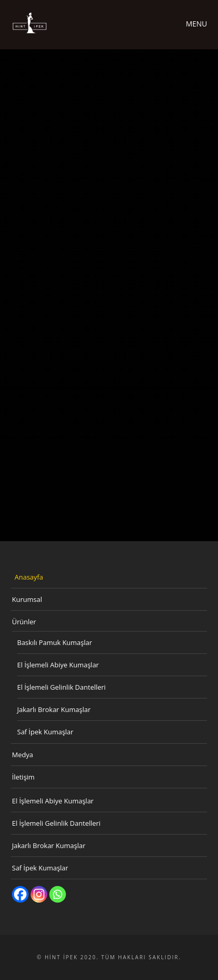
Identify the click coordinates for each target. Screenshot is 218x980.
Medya (23, 755)
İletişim (23, 777)
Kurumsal (27, 599)
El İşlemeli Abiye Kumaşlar (58, 665)
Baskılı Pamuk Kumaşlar (55, 642)
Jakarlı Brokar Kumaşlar (54, 709)
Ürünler (24, 622)
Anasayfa (29, 577)
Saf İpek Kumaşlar (45, 732)
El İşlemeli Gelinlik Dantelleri (62, 687)
